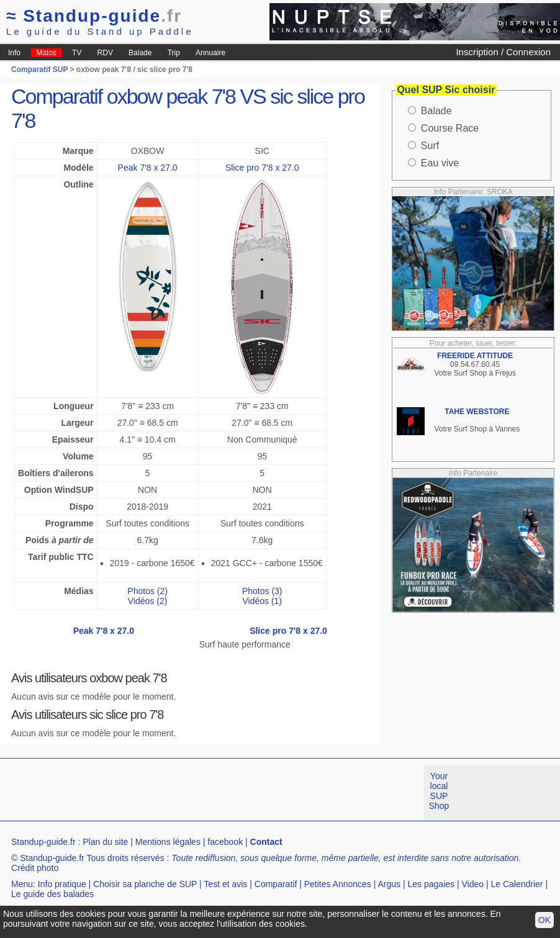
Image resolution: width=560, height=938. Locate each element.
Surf (430, 146)
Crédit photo (35, 868)
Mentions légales (168, 842)
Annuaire (210, 53)
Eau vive (440, 163)
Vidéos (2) (148, 601)
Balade (140, 53)
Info (14, 53)
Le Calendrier (517, 884)
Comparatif (276, 884)
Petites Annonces (338, 884)
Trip (174, 53)
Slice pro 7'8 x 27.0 (262, 168)
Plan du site (105, 842)
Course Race (450, 128)
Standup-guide (94, 16)
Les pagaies (431, 884)
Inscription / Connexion (503, 52)
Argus (390, 884)
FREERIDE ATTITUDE (475, 356)
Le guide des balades (52, 894)
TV (77, 53)
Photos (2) (147, 591)
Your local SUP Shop (439, 791)
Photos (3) (262, 591)
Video (472, 884)
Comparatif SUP (40, 70)
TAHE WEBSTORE (477, 412)
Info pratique (62, 884)
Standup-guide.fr (43, 842)
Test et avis (225, 884)
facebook (225, 842)
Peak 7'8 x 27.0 (148, 168)
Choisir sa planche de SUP (145, 884)
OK (544, 920)
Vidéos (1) (262, 601)
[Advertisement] (226, 793)
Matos (46, 53)
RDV (105, 53)
